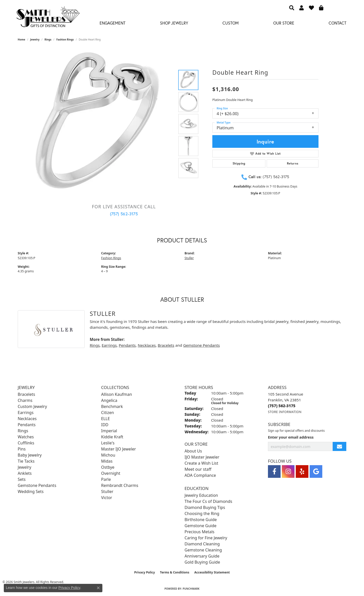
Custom (231, 23)
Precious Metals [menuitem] (199, 532)
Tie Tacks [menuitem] (26, 461)
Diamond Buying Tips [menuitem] (205, 507)
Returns (293, 163)
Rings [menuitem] (23, 431)
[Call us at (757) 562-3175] (282, 406)
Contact (337, 23)
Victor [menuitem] (107, 498)
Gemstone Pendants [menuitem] (37, 485)
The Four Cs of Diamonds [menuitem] (208, 501)
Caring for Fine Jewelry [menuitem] (206, 538)
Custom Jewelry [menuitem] (32, 406)
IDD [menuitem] (105, 425)
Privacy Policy (145, 572)
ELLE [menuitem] (106, 419)
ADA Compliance (200, 475)
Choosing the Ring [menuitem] (202, 513)
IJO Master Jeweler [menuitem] (202, 457)
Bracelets (166, 345)
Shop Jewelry (174, 23)
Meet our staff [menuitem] (198, 469)
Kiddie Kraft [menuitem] (112, 437)
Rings (48, 39)
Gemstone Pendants (202, 345)
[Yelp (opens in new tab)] (302, 471)
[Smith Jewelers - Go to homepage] (48, 18)
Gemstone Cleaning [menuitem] (203, 550)
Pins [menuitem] (22, 449)
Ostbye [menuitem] (108, 467)
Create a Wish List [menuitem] (201, 463)
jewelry (35, 39)
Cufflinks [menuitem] (26, 443)
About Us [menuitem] (193, 451)
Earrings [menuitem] (26, 413)
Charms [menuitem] (25, 400)
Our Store (284, 23)
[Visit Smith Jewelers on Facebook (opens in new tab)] (274, 471)
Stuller (189, 258)
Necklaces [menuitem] (27, 419)
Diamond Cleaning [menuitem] (202, 544)
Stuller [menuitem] (107, 491)
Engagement (112, 23)
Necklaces (147, 345)
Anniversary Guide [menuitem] (202, 556)
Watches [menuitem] (26, 437)
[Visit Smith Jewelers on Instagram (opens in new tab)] (288, 471)
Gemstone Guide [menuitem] (200, 526)
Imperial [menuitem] (109, 431)
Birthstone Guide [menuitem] (201, 520)
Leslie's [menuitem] (108, 443)
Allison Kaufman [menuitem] (117, 394)
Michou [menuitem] (108, 455)
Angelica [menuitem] (109, 400)
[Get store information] (285, 412)
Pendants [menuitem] (27, 425)
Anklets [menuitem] (25, 473)
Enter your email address (291, 437)
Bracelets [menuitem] (26, 394)
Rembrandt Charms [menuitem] (120, 485)
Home (21, 39)
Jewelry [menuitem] (25, 467)
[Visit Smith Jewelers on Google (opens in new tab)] (316, 471)
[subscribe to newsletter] (339, 447)
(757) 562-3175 (124, 214)
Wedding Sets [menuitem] (31, 491)
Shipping (239, 163)
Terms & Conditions (175, 572)
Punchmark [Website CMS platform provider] (191, 589)
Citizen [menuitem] (108, 413)
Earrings (109, 345)
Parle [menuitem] (106, 479)
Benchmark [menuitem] (112, 406)
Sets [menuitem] (22, 479)
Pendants (127, 345)
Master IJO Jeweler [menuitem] (119, 449)
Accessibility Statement (212, 572)
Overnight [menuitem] (111, 473)
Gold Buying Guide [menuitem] (202, 562)
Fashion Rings (65, 39)
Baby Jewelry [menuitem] (30, 455)
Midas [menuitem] (107, 461)
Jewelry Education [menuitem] (201, 495)
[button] (292, 8)
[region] (100, 124)
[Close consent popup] (98, 588)
